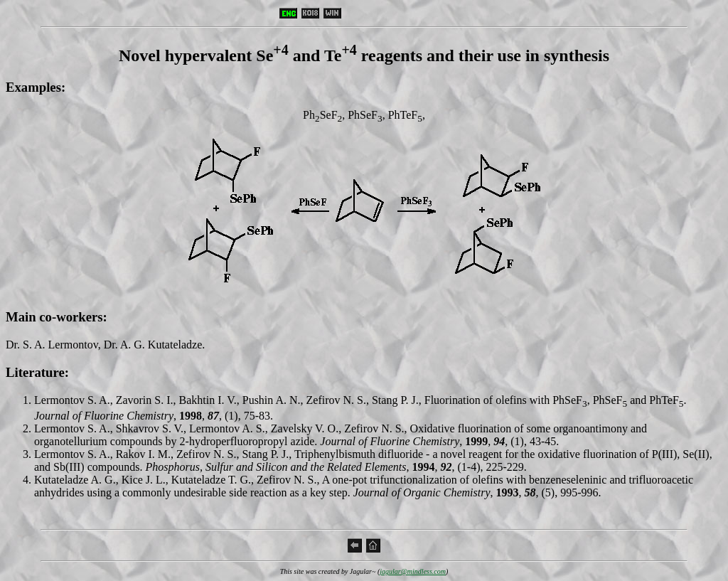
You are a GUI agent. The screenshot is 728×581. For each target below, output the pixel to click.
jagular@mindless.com (413, 571)
